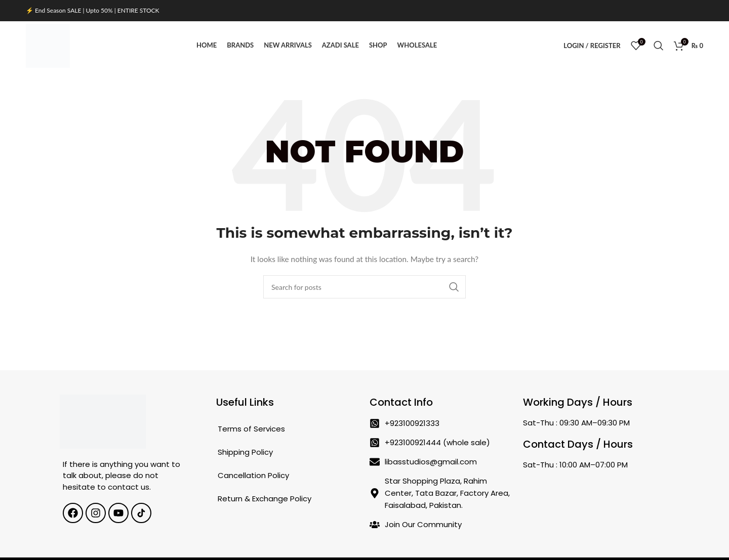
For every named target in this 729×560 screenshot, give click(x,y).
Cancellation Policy (253, 477)
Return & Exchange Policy (265, 501)
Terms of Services (251, 431)
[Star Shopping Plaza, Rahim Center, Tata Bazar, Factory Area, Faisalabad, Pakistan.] (595, 500)
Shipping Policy (245, 454)
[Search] (659, 47)
